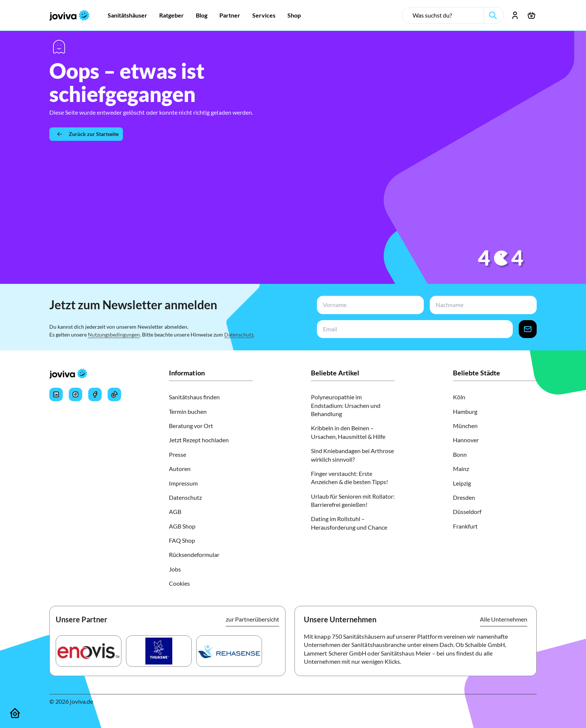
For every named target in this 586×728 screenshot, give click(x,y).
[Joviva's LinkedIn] (56, 394)
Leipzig (462, 483)
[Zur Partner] (230, 15)
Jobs (175, 569)
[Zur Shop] (294, 15)
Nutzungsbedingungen (114, 334)
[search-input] (446, 15)
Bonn (460, 454)
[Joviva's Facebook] (95, 394)
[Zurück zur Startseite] (86, 134)
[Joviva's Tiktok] (114, 394)
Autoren (180, 469)
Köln (459, 397)
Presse (178, 454)
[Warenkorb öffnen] (531, 15)
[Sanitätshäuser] (15, 713)
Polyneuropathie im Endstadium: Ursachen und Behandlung (346, 405)
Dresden (464, 497)
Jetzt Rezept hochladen (199, 440)
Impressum (183, 483)
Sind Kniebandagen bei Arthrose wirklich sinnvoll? (352, 455)
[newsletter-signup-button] (528, 329)
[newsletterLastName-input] (482, 305)
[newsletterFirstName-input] (369, 305)
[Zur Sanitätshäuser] (127, 15)
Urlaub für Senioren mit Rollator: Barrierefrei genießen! (353, 500)
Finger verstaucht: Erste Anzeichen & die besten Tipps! (349, 478)
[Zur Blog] (202, 15)
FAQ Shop (182, 540)
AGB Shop (182, 526)
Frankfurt (465, 526)
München (465, 426)
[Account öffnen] (515, 15)
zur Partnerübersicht (252, 619)
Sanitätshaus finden (194, 397)
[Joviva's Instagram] (75, 394)
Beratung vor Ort (191, 426)
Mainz (461, 469)
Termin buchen (188, 411)
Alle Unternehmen (504, 619)
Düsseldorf (467, 512)
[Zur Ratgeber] (172, 15)
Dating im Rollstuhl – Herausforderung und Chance (349, 523)
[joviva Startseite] (70, 15)
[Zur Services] (264, 15)
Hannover (466, 440)
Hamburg (465, 411)
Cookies (179, 583)
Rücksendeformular (194, 554)
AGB (175, 512)
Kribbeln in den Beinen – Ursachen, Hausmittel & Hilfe (348, 432)
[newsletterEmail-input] (413, 329)
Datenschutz (239, 334)
